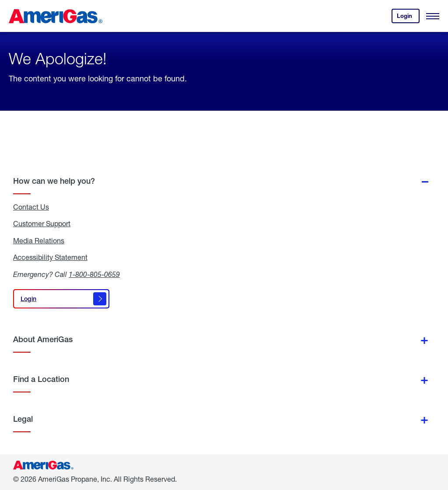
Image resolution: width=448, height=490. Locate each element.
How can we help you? (54, 181)
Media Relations (39, 241)
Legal (23, 419)
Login (408, 18)
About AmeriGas (43, 339)
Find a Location (41, 379)
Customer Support (42, 224)
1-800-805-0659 (94, 274)
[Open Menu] (433, 16)
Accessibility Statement (50, 257)
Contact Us (31, 207)
